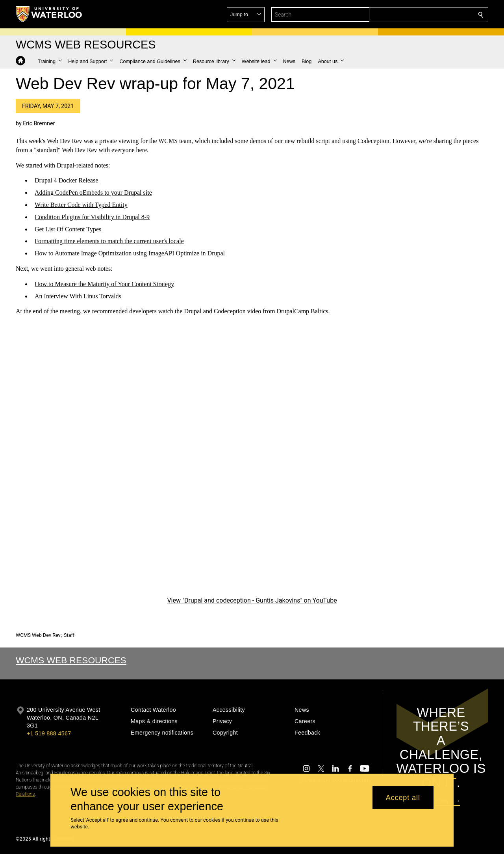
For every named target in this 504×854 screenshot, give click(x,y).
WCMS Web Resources (71, 660)
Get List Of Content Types (68, 229)
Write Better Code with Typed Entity (81, 205)
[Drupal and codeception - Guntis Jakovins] (252, 462)
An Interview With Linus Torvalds (78, 296)
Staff (69, 635)
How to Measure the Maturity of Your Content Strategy (104, 284)
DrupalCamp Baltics (302, 312)
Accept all (403, 797)
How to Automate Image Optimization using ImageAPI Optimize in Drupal (130, 254)
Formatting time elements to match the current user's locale (109, 241)
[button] (424, 15)
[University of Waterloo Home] (49, 14)
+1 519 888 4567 (49, 733)
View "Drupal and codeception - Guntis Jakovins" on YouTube (252, 601)
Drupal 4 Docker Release (66, 181)
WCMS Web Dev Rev (38, 635)
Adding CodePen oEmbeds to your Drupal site (93, 193)
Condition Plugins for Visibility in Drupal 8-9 (92, 217)
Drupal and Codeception (215, 312)
